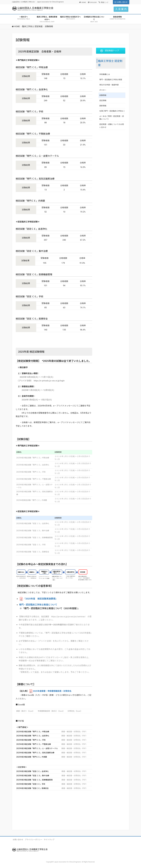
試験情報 (103, 95)
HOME (84, 2)
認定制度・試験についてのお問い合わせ (112, 126)
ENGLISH (93, 2)
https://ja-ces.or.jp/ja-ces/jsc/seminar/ (68, 617)
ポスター (103, 90)
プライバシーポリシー (34, 840)
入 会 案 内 (121, 9)
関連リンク (105, 2)
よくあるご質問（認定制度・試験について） (112, 118)
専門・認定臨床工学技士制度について (38, 605)
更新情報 (103, 106)
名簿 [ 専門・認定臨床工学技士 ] (112, 111)
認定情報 (103, 101)
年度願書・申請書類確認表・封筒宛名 (52, 691)
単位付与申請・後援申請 (109, 85)
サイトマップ (49, 840)
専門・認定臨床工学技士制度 (111, 80)
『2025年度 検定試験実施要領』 (41, 599)
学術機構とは (105, 74)
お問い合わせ (122, 2)
